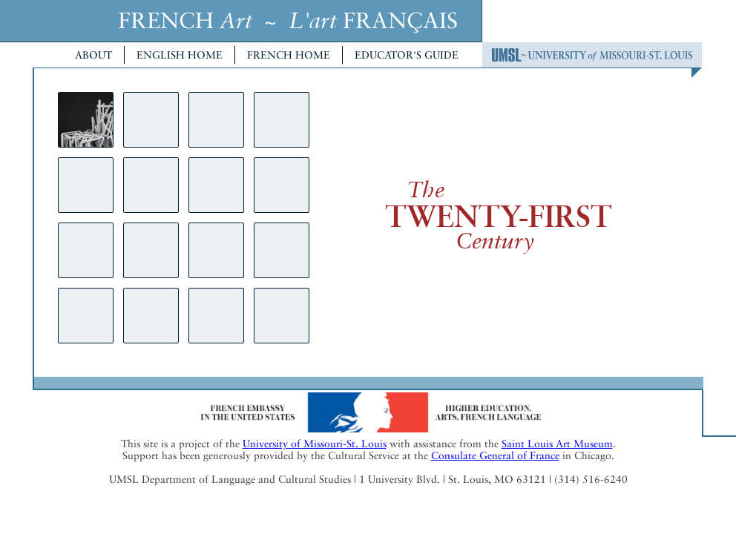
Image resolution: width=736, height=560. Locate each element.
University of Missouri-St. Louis (315, 444)
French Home (289, 55)
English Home (180, 55)
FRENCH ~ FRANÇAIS (288, 20)
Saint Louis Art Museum (557, 444)
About (93, 55)
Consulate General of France (495, 455)
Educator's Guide (407, 55)
